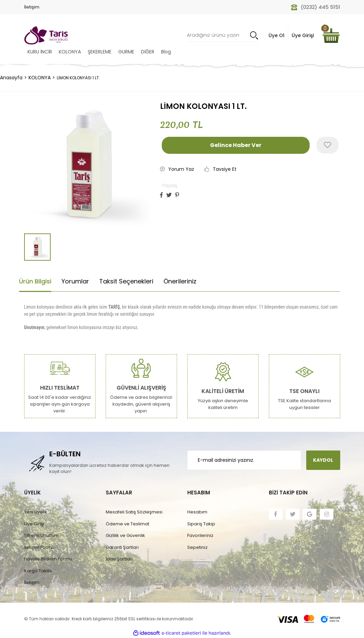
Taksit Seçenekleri (126, 281)
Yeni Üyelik (36, 512)
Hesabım (197, 512)
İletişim (32, 7)
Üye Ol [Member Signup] (276, 35)
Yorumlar (75, 281)
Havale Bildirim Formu (48, 559)
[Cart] (331, 36)
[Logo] (46, 35)
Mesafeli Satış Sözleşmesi (134, 512)
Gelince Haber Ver (236, 145)
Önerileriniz (180, 281)
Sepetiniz (197, 547)
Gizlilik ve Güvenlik (125, 535)
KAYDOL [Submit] (323, 460)
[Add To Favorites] (327, 145)
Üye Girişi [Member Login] (303, 35)
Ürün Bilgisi (35, 281)
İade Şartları (119, 559)
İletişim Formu (39, 547)
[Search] (223, 36)
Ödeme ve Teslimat (127, 524)
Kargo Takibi (38, 571)
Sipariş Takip (201, 524)
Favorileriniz (200, 535)
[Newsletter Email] (244, 460)
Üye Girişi (34, 524)
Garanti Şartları (122, 547)
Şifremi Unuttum (41, 535)
